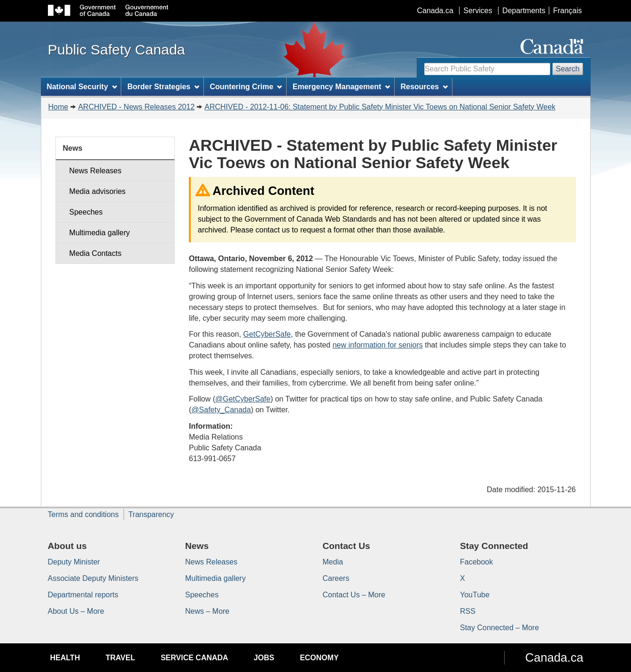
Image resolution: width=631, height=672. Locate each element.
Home (58, 107)
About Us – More (76, 611)
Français (567, 11)
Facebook (476, 562)
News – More (207, 611)
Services (478, 11)
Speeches (86, 212)
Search (568, 69)
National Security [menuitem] (82, 87)
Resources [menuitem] (424, 87)
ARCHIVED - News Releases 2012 (136, 107)
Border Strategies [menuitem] (163, 87)
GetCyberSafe (267, 334)
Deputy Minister (74, 562)
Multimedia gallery (99, 233)
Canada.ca (435, 11)
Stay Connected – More (499, 628)
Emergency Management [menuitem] (341, 87)
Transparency (151, 514)
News (73, 148)
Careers (336, 578)
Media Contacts (95, 253)
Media (333, 562)
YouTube (475, 595)
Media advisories (97, 191)
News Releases (95, 171)
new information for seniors (378, 345)
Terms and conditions (83, 514)
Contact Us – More (354, 595)
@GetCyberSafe (243, 399)
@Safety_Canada (221, 410)
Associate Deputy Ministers (93, 578)
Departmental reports (83, 595)
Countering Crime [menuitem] (246, 87)
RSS (468, 611)
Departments (524, 11)
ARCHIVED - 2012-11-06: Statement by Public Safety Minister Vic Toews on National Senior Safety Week (380, 107)
